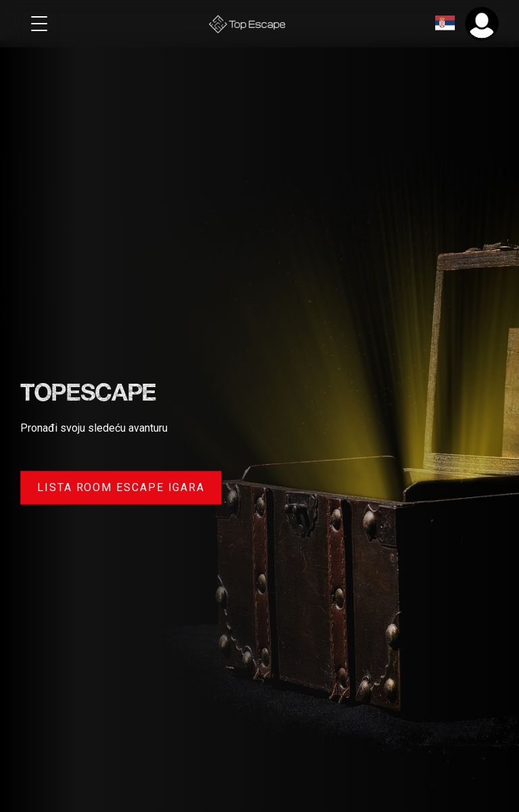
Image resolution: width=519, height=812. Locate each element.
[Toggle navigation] (39, 24)
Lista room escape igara (121, 487)
